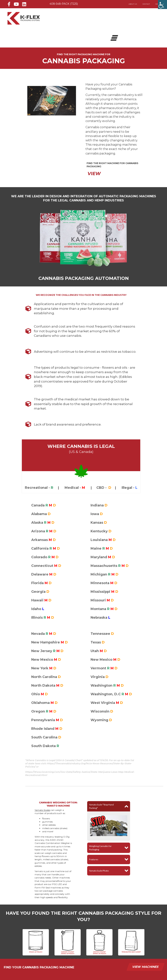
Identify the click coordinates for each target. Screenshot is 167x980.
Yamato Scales (42, 810)
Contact (146, 4)
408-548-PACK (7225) (64, 4)
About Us (133, 4)
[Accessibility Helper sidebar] (162, 5)
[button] (109, 806)
